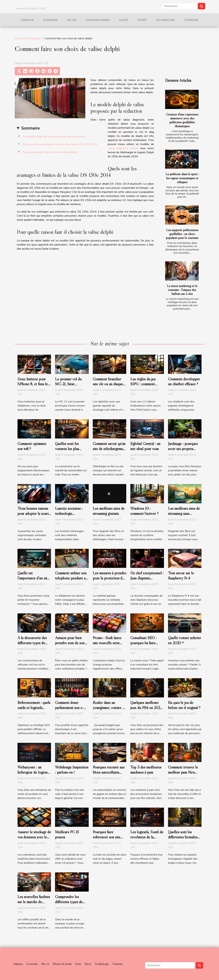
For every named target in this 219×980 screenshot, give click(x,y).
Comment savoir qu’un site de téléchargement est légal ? (109, 449)
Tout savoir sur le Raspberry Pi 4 (181, 576)
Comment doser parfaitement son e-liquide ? (69, 708)
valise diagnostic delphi (123, 148)
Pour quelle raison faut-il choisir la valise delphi (50, 152)
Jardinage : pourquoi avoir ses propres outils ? (183, 449)
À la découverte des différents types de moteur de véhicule (32, 643)
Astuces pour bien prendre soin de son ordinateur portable (70, 643)
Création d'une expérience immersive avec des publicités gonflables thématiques (182, 120)
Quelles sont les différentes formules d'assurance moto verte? (183, 840)
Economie (50, 20)
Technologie (165, 20)
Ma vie (72, 20)
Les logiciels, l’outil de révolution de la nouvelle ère (147, 837)
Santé (124, 20)
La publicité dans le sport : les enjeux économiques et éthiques (182, 178)
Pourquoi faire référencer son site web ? (107, 837)
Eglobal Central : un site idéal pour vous (145, 446)
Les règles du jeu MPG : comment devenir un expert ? (145, 384)
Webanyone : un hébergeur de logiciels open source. (34, 772)
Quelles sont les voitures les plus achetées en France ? (70, 449)
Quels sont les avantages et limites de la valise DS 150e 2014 (60, 144)
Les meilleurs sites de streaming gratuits (109, 511)
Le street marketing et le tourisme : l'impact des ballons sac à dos (182, 290)
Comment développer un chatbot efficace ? (184, 382)
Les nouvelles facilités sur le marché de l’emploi (34, 902)
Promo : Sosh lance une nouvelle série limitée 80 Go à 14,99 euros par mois (109, 645)
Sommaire (30, 128)
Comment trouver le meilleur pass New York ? (183, 772)
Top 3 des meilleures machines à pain (146, 770)
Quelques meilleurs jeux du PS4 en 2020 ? (146, 708)
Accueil (19, 38)
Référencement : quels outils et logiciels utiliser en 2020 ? (34, 708)
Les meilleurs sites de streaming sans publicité (184, 513)
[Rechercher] (179, 6)
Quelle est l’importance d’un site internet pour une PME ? (33, 581)
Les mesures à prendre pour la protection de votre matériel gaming (109, 578)
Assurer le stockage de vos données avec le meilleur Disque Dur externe (34, 840)
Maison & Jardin (98, 20)
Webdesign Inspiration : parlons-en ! (72, 770)
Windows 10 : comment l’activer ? (144, 511)
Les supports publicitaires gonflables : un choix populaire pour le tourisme (182, 234)
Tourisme (191, 20)
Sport (142, 20)
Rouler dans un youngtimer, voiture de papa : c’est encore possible (109, 710)
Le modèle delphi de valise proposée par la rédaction (54, 137)
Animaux (27, 20)
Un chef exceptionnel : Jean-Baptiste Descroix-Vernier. (147, 578)
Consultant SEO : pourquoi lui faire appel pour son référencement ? (143, 645)
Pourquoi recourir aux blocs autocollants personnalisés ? (109, 772)
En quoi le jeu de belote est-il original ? (184, 705)
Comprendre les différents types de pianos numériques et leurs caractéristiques (71, 904)
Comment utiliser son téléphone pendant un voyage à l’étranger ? (71, 578)
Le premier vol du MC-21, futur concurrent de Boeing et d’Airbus (71, 387)
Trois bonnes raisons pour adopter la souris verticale (34, 513)
